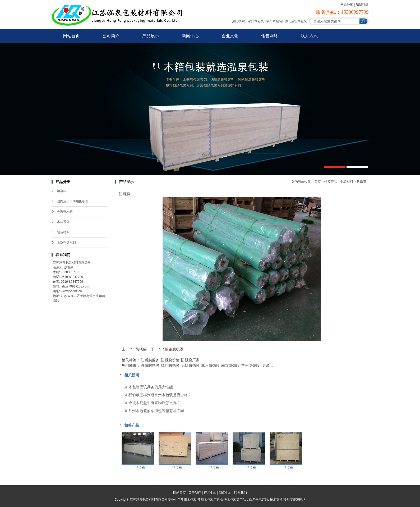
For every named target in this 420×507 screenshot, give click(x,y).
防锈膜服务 (150, 360)
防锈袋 (141, 349)
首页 (318, 182)
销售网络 (270, 36)
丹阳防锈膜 (150, 366)
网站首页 (71, 36)
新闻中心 (190, 36)
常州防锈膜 (251, 366)
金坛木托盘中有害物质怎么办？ (154, 403)
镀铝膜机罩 (174, 349)
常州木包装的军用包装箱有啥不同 (156, 411)
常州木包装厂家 (277, 21)
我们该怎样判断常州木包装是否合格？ (160, 395)
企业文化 (230, 36)
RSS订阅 (362, 5)
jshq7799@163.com (75, 286)
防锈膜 (361, 182)
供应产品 (331, 182)
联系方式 (309, 36)
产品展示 (151, 36)
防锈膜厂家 (190, 360)
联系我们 (241, 493)
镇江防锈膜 (170, 366)
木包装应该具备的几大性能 (151, 387)
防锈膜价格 (170, 360)
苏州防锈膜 (210, 366)
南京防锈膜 (230, 366)
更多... (267, 366)
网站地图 (347, 5)
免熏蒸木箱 (65, 212)
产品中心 (210, 493)
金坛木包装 (299, 21)
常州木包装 (256, 21)
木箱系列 (63, 222)
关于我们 (195, 493)
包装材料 (63, 232)
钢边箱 (62, 191)
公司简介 (111, 36)
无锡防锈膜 (190, 366)
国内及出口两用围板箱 (73, 201)
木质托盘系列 (66, 243)
